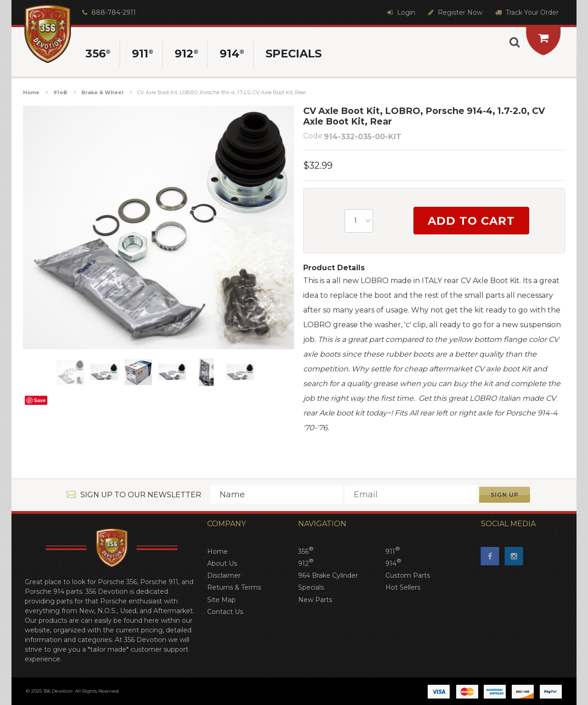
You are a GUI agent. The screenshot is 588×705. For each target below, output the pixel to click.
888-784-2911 (108, 12)
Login (400, 12)
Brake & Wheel (102, 92)
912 (306, 563)
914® (60, 92)
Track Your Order (526, 12)
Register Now (454, 12)
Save (40, 400)
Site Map (221, 600)
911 (393, 551)
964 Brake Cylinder (328, 575)
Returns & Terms (234, 587)
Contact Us (225, 612)
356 (306, 551)
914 (393, 563)
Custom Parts (408, 575)
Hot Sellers (403, 587)
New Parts (315, 600)
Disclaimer (224, 575)
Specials (311, 587)
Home (31, 92)
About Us (222, 563)
